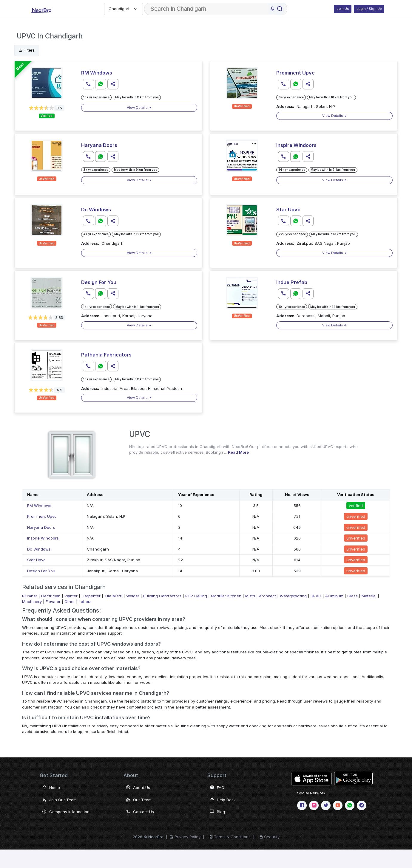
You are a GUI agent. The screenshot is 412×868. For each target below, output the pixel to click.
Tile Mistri (113, 596)
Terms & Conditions (232, 837)
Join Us (343, 9)
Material (369, 596)
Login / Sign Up (369, 9)
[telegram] (362, 805)
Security (272, 837)
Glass (352, 596)
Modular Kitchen (226, 596)
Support (217, 775)
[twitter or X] (326, 805)
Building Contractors (162, 596)
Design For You (99, 282)
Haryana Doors (99, 145)
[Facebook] (302, 805)
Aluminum (334, 596)
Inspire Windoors (296, 145)
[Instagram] (314, 805)
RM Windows (97, 73)
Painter (71, 596)
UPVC (316, 596)
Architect (267, 596)
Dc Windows (96, 210)
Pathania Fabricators (106, 355)
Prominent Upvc (296, 73)
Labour (85, 602)
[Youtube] (338, 805)
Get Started (54, 775)
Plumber (30, 596)
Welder (133, 596)
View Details (139, 108)
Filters (27, 50)
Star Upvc (288, 210)
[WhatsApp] (350, 805)
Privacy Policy (188, 837)
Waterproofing (293, 596)
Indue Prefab (292, 282)
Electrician (51, 596)
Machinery (32, 602)
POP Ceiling (196, 596)
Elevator (53, 602)
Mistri (250, 596)
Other (70, 602)
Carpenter (91, 596)
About (131, 775)
